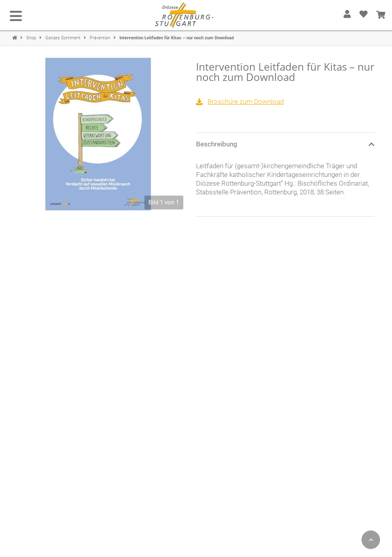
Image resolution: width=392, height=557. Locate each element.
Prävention (101, 38)
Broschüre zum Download (246, 102)
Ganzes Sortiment (63, 38)
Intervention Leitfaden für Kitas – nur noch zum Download (177, 38)
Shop (32, 38)
